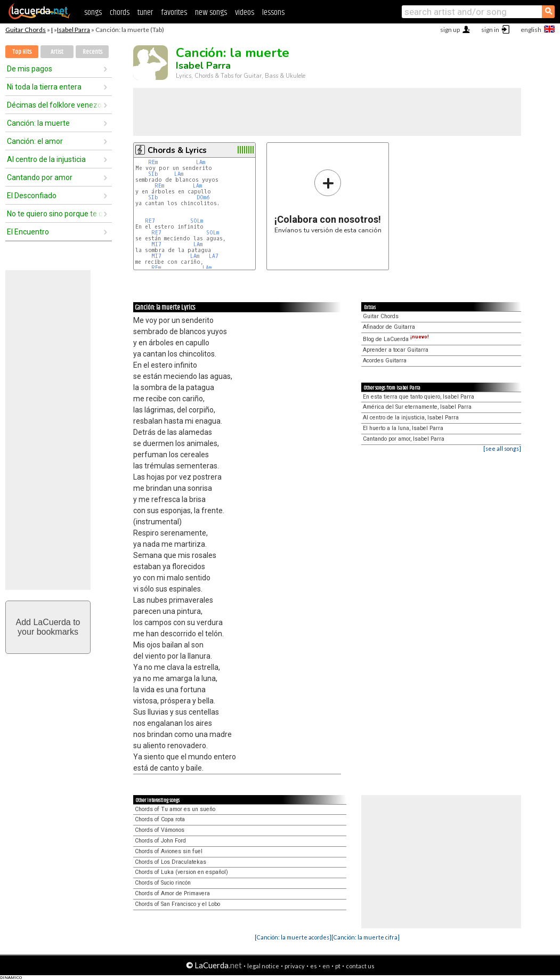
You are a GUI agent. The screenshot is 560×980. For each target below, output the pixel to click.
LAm (201, 162)
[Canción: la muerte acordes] (293, 937)
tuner (145, 13)
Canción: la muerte (38, 123)
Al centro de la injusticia (46, 159)
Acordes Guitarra (385, 361)
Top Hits (22, 52)
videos (245, 13)
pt (338, 966)
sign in (490, 30)
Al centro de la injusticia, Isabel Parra (411, 418)
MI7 (156, 244)
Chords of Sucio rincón (163, 883)
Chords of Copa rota (160, 819)
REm (153, 162)
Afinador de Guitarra (389, 327)
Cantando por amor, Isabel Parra (404, 439)
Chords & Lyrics (177, 150)
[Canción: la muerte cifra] (366, 937)
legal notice (263, 966)
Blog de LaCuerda (396, 339)
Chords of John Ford (160, 841)
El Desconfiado (32, 196)
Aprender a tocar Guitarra (396, 350)
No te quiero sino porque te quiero (55, 214)
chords (120, 13)
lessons (273, 13)
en (326, 966)
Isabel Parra (74, 30)
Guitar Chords (26, 30)
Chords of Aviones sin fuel (169, 851)
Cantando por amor (40, 177)
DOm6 (203, 197)
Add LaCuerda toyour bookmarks (48, 627)
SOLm (197, 221)
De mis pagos (30, 69)
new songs (211, 13)
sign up (450, 30)
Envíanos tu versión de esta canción (328, 201)
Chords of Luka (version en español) (181, 872)
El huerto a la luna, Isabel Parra (403, 428)
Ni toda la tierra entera (44, 87)
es (314, 966)
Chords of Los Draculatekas (171, 862)
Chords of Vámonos (160, 830)
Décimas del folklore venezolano (55, 105)
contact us (360, 966)
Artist (57, 52)
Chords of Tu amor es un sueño (175, 809)
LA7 (214, 256)
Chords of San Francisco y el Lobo (177, 904)
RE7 (150, 221)
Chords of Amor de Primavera (172, 893)
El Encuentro (28, 232)
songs (93, 13)
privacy (295, 966)
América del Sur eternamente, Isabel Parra (417, 407)
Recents (92, 52)
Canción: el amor (35, 141)
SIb (153, 174)
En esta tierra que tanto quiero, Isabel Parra (419, 397)
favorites (174, 13)
